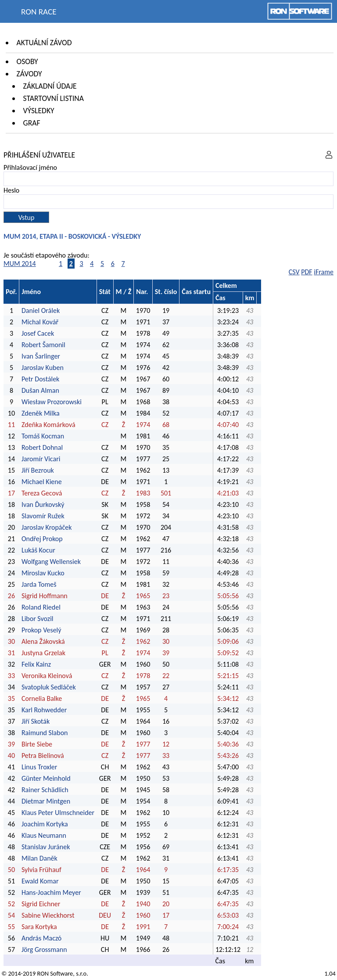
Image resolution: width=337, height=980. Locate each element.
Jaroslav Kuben (43, 368)
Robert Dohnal (42, 447)
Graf (32, 123)
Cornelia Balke (42, 698)
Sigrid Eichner (41, 904)
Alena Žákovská (43, 641)
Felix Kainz (36, 664)
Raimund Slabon (45, 733)
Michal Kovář (40, 322)
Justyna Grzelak (43, 653)
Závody (29, 74)
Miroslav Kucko (43, 573)
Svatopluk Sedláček (49, 687)
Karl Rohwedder (44, 710)
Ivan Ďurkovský (43, 504)
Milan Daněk (39, 858)
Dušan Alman (40, 390)
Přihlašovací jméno (30, 167)
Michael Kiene (42, 482)
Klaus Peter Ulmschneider (58, 813)
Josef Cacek (38, 333)
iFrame (324, 272)
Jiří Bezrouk (38, 470)
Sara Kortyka (39, 927)
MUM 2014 (20, 264)
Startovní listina (54, 98)
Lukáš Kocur (38, 550)
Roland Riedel (41, 607)
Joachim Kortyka (45, 824)
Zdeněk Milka (41, 413)
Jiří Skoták (36, 721)
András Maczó (41, 938)
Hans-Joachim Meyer (51, 892)
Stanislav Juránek (46, 847)
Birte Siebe (37, 744)
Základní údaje (50, 86)
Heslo (11, 190)
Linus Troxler (39, 767)
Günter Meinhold (46, 778)
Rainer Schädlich (45, 790)
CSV (294, 272)
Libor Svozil (38, 619)
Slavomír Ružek (43, 516)
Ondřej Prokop (42, 539)
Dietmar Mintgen (46, 801)
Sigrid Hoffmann (45, 596)
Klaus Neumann (44, 835)
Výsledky (39, 111)
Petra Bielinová (43, 756)
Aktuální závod (44, 43)
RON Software (55, 973)
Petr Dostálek (40, 379)
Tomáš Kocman (43, 436)
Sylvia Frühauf (41, 870)
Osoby (27, 61)
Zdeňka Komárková (48, 425)
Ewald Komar (40, 881)
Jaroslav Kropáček (47, 527)
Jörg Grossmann (44, 949)
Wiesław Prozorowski (52, 402)
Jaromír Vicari (41, 459)
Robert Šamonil (43, 345)
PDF (307, 272)
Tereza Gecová (42, 493)
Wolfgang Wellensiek (51, 562)
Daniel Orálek (41, 311)
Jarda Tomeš (39, 584)
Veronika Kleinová (47, 676)
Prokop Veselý (41, 630)
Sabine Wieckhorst (48, 915)
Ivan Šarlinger (41, 356)
